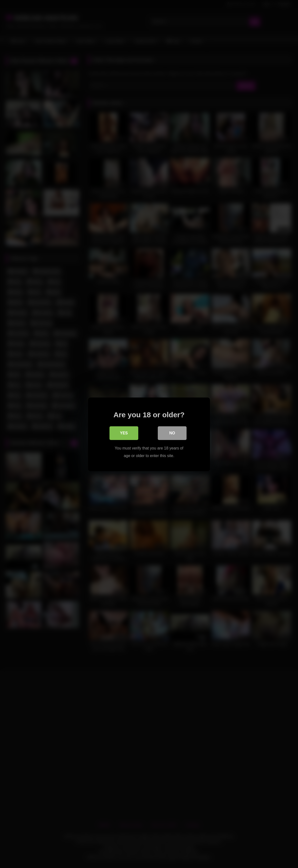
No (172, 433)
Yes (124, 433)
